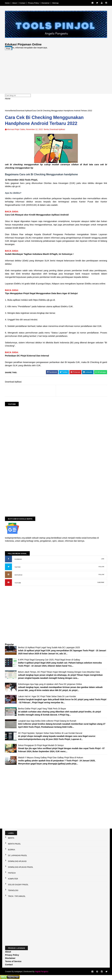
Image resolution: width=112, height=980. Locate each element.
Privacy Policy (33, 3)
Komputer (13, 879)
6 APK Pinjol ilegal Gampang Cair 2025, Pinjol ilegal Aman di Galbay (49, 660)
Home (7, 3)
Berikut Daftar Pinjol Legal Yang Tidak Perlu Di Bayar (42, 709)
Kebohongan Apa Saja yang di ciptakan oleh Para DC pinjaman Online (50, 684)
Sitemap (55, 3)
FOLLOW (101, 567)
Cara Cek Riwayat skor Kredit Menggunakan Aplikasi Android (37, 215)
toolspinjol (18, 972)
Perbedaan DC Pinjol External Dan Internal (27, 356)
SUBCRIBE (101, 582)
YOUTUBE (18, 583)
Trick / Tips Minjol (17, 896)
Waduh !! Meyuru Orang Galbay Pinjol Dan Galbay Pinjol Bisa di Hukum (51, 758)
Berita (13, 111)
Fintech (12, 873)
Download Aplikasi (24, 111)
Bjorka (12, 850)
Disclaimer (45, 3)
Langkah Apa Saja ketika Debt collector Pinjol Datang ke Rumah (47, 721)
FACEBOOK (18, 559)
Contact (22, 3)
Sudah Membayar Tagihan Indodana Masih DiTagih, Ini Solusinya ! (39, 254)
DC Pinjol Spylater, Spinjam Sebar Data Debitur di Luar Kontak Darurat (50, 733)
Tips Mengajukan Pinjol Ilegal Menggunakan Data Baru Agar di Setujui (41, 293)
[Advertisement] (56, 70)
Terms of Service (13, 961)
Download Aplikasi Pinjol (21, 867)
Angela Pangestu (41, 972)
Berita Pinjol (14, 844)
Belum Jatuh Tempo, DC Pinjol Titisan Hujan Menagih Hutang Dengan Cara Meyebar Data (59, 672)
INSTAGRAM (18, 575)
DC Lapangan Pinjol (17, 856)
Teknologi (13, 890)
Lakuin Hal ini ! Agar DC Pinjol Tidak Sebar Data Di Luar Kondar (47, 696)
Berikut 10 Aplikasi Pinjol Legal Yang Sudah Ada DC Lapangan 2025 (49, 647)
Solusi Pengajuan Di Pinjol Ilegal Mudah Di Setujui (41, 745)
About (15, 3)
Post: (8, 49)
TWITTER (17, 567)
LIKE (103, 559)
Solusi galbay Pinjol (18, 885)
